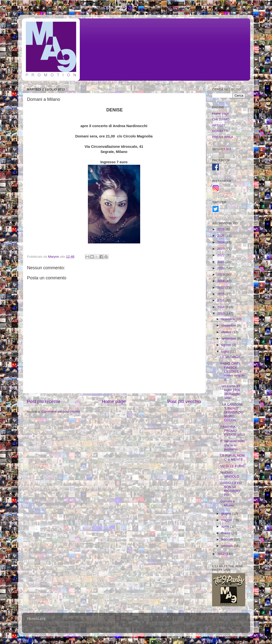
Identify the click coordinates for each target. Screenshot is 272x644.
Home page (114, 401)
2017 (221, 288)
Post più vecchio (184, 401)
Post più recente (44, 401)
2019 (221, 275)
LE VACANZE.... (232, 357)
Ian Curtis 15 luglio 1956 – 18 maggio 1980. (232, 392)
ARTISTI (218, 125)
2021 (221, 262)
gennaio (228, 546)
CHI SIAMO (221, 119)
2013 (221, 313)
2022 (221, 255)
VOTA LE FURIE (233, 466)
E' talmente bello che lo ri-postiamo (233, 445)
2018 (221, 281)
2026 (221, 229)
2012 (221, 554)
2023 (221, 249)
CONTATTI (220, 131)
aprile (226, 526)
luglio (225, 352)
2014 (221, 307)
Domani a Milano (228, 503)
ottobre (227, 332)
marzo (226, 533)
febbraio (228, 539)
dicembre (228, 319)
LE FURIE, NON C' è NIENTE (232, 457)
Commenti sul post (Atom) (61, 412)
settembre (229, 338)
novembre (229, 325)
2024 (221, 242)
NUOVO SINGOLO (230, 474)
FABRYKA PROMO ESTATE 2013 (233, 431)
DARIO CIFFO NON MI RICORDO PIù (231, 489)
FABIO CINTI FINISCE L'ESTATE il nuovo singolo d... (232, 372)
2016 (221, 294)
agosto (227, 345)
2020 (221, 268)
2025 (221, 236)
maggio (227, 520)
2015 (221, 300)
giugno (227, 514)
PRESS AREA (223, 137)
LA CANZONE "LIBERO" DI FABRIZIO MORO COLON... (232, 412)
